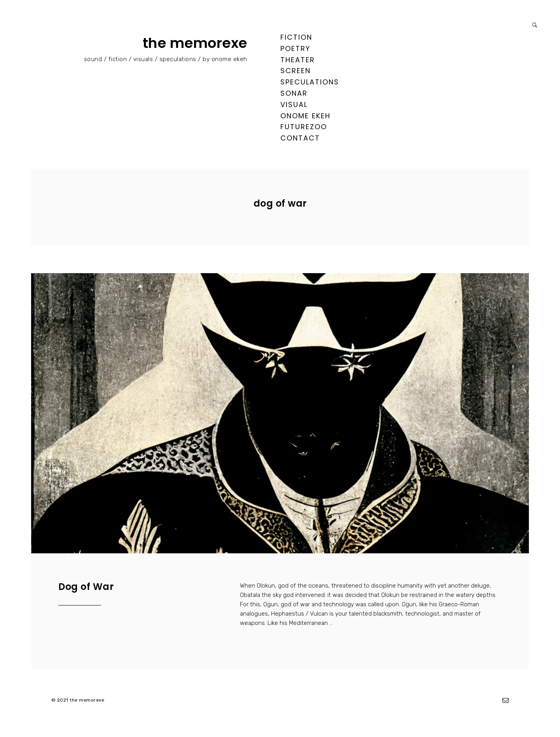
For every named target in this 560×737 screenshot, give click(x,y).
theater (298, 60)
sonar (294, 93)
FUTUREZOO (304, 127)
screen (296, 71)
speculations (310, 82)
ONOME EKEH (305, 116)
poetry (295, 48)
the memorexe (195, 43)
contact (300, 138)
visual (294, 104)
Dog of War (86, 587)
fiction (296, 37)
